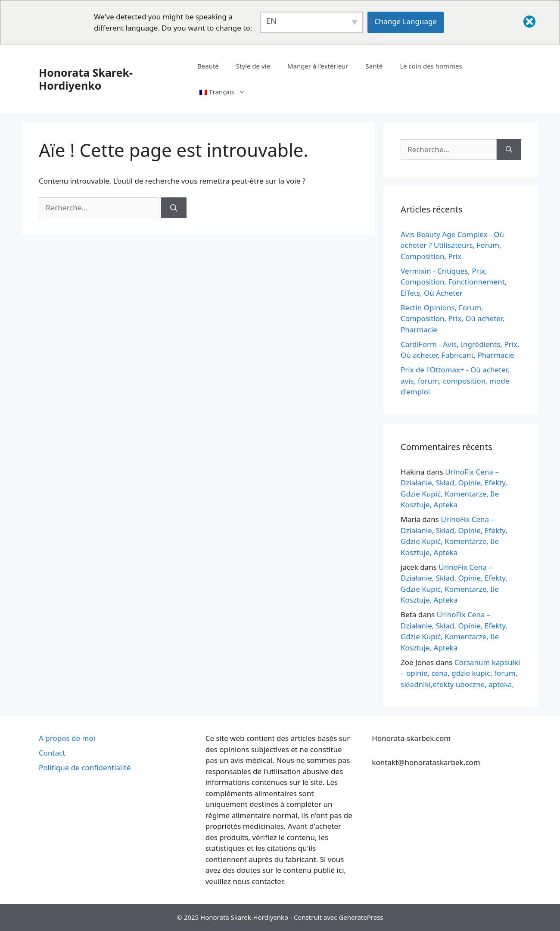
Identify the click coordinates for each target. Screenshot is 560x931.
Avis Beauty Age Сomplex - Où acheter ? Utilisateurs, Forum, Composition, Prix (452, 245)
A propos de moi (67, 738)
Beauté (208, 66)
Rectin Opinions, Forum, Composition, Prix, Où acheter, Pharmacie (453, 319)
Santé (374, 66)
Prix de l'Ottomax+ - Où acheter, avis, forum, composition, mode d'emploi (455, 381)
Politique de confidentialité (85, 767)
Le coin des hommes (431, 66)
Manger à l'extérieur (318, 66)
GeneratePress (361, 917)
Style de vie (253, 66)
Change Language (406, 21)
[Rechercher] (174, 208)
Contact (52, 753)
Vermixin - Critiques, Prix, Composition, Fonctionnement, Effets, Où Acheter (454, 282)
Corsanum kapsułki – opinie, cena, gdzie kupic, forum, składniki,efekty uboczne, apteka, (460, 673)
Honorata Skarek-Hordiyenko (86, 79)
